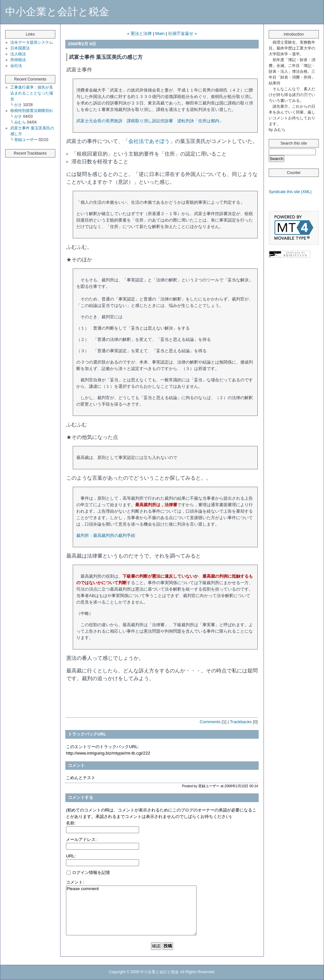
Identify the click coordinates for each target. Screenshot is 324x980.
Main (160, 33)
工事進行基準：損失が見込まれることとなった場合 (32, 93)
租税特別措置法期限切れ (32, 111)
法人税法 (18, 54)
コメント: (75, 882)
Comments (210, 722)
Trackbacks (241, 722)
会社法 (16, 66)
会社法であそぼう (149, 141)
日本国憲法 (20, 48)
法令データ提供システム (32, 42)
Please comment (131, 910)
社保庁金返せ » (183, 33)
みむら (21, 122)
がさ (19, 105)
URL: (71, 856)
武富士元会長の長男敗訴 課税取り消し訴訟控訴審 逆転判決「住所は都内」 (150, 121)
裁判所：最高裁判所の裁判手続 (106, 535)
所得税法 (18, 60)
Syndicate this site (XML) (290, 192)
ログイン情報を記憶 (88, 872)
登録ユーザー (26, 140)
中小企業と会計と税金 (57, 12)
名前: (71, 823)
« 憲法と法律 (139, 33)
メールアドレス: (81, 839)
